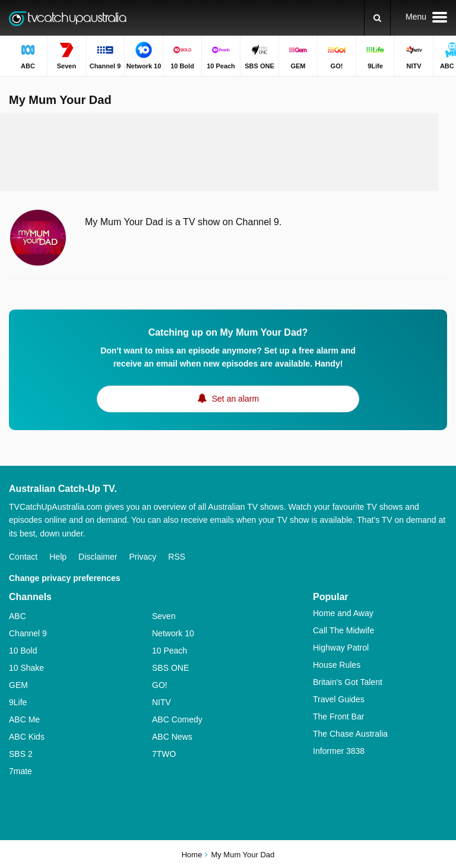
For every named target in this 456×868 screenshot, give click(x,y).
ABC (18, 616)
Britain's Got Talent (348, 682)
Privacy (142, 557)
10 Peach (170, 651)
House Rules (337, 665)
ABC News (172, 737)
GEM (18, 685)
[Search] (377, 18)
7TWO (164, 754)
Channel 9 (28, 633)
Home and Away (343, 613)
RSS (177, 557)
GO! (160, 685)
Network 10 (173, 633)
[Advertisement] (228, 152)
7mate (20, 771)
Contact (23, 557)
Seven (164, 616)
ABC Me (24, 719)
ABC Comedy (177, 719)
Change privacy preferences (65, 578)
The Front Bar (338, 717)
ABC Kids (27, 737)
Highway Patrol (341, 648)
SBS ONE (170, 668)
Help (58, 557)
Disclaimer (98, 557)
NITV (161, 702)
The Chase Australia (350, 734)
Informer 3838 (339, 751)
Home (192, 855)
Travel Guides (339, 699)
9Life (18, 702)
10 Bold (23, 651)
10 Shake (26, 668)
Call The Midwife (343, 630)
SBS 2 (21, 754)
